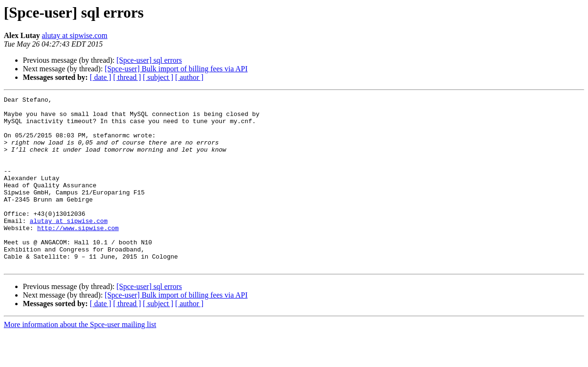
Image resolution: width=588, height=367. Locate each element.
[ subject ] (158, 77)
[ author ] (190, 77)
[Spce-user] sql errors (149, 60)
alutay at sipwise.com (75, 35)
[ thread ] (127, 77)
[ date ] (100, 77)
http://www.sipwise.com (78, 255)
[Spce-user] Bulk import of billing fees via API (176, 69)
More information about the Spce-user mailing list (80, 359)
